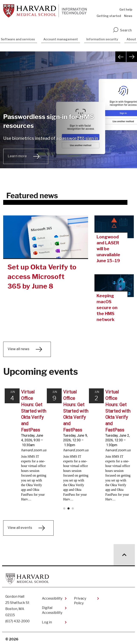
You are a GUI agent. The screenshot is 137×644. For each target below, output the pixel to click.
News (128, 16)
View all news (19, 349)
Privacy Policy (80, 599)
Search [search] (122, 30)
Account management (61, 39)
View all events (20, 526)
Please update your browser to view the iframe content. (68, 447)
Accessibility (52, 596)
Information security (102, 39)
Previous (121, 57)
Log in (47, 620)
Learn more (17, 156)
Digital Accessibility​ (52, 608)
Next (132, 57)
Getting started (109, 16)
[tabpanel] (68, 115)
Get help (126, 9)
